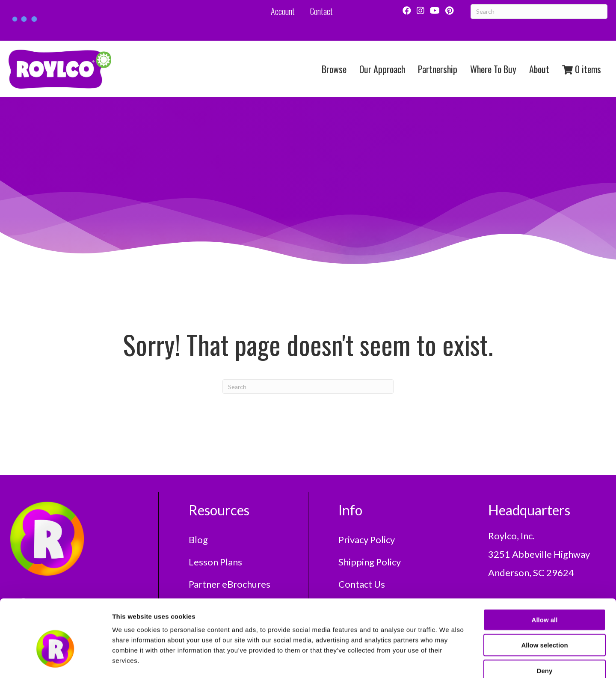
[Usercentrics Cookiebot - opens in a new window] (55, 661)
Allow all (545, 572)
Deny (545, 623)
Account (283, 11)
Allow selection (544, 598)
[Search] (308, 387)
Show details (449, 661)
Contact (321, 11)
